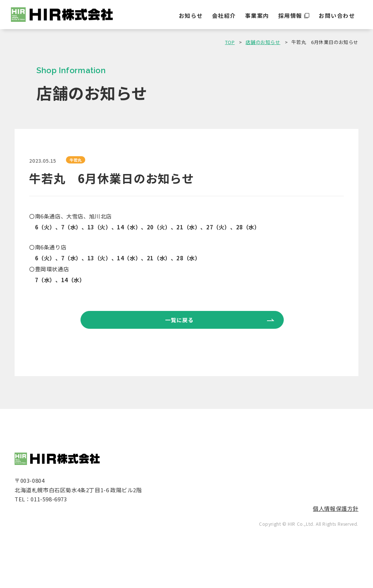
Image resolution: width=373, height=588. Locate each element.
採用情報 (290, 15)
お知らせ (191, 15)
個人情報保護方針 (336, 508)
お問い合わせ (337, 15)
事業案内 (257, 15)
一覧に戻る (179, 320)
